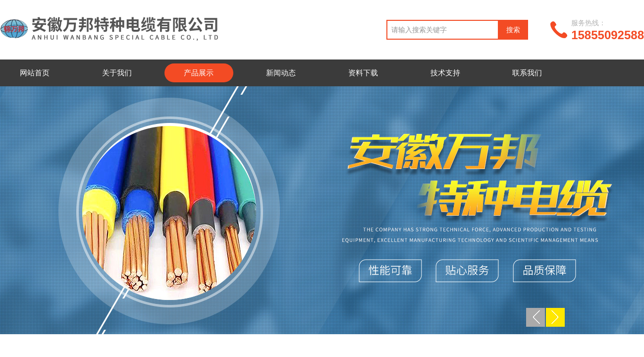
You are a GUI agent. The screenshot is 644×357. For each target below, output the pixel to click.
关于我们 (117, 73)
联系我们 (527, 73)
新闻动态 (281, 73)
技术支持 (445, 73)
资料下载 (363, 73)
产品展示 (199, 73)
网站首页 (35, 73)
